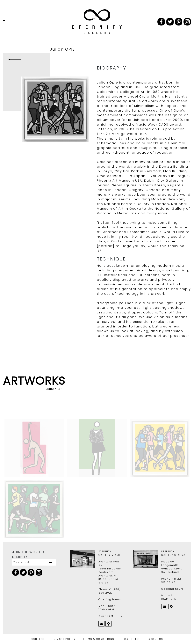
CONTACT (38, 639)
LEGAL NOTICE (131, 639)
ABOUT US (156, 639)
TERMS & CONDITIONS (98, 639)
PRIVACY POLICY (64, 639)
